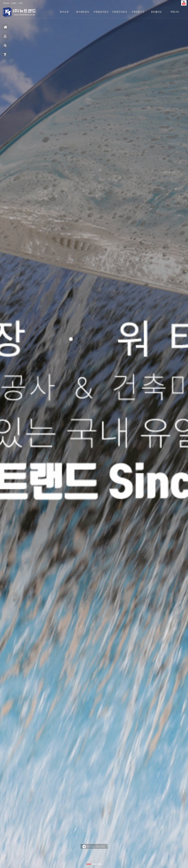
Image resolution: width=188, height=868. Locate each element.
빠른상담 (5, 56)
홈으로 (6, 28)
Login (14, 3)
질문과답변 (5, 47)
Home (6, 3)
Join (21, 3)
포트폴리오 (5, 37)
